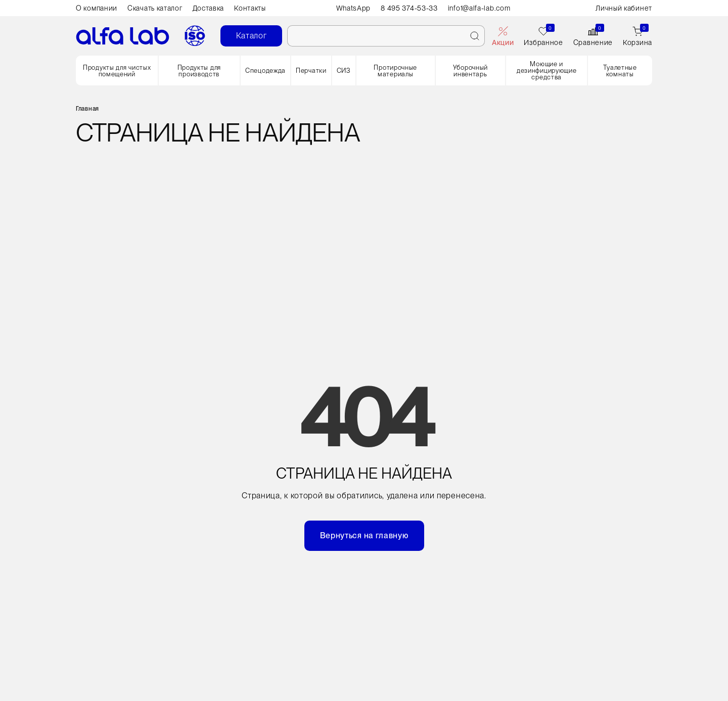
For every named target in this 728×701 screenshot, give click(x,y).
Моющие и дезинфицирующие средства (547, 71)
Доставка (209, 8)
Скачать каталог (155, 8)
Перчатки (311, 71)
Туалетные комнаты (620, 71)
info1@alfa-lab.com (479, 8)
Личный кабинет (624, 8)
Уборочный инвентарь (470, 71)
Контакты (250, 8)
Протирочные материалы (395, 71)
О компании (97, 8)
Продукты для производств (199, 71)
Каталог (252, 36)
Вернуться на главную (364, 535)
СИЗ (344, 71)
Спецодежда (265, 71)
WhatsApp (354, 8)
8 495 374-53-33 (409, 8)
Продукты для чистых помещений (117, 71)
